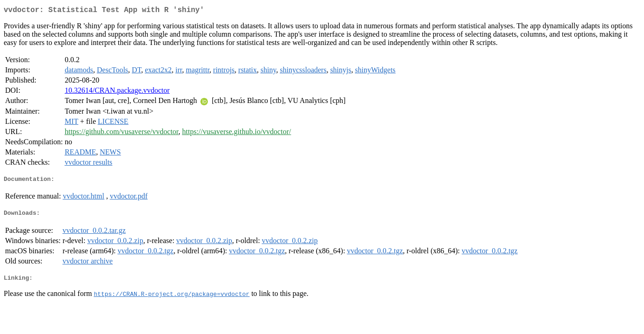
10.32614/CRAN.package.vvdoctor (117, 92)
